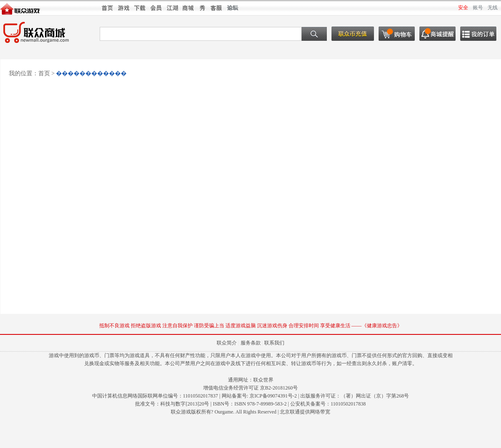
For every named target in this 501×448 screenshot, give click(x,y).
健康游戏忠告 (382, 326)
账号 (478, 8)
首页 (44, 73)
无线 (493, 8)
